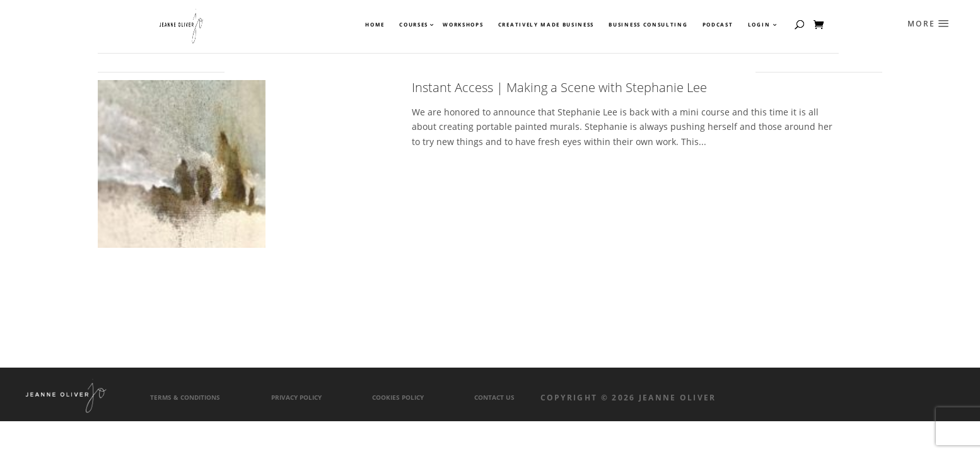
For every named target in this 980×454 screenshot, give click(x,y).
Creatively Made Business (546, 25)
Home (375, 25)
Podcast (718, 25)
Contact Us (494, 398)
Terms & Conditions (185, 398)
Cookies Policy (398, 398)
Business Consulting (648, 25)
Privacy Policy (296, 398)
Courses (413, 25)
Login (759, 25)
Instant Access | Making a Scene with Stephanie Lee (559, 87)
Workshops (463, 25)
